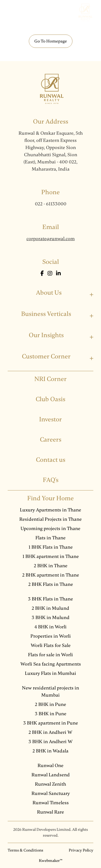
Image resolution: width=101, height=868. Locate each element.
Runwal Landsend (51, 775)
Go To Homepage (51, 41)
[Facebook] (43, 274)
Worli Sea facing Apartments (51, 664)
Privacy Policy (81, 850)
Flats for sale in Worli (50, 655)
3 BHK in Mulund (51, 617)
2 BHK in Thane (51, 566)
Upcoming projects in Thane (50, 528)
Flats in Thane (50, 538)
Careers (51, 440)
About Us (49, 293)
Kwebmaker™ (51, 861)
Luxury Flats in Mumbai (50, 673)
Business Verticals (46, 314)
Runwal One (50, 765)
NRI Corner (50, 379)
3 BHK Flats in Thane (50, 599)
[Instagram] (50, 274)
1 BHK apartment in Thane (51, 556)
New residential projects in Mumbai (50, 691)
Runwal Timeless (51, 803)
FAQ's (51, 480)
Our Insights (46, 335)
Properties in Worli (51, 636)
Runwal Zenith (50, 784)
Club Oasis (50, 399)
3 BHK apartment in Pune (51, 723)
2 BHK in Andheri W (50, 732)
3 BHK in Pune (51, 714)
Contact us (51, 460)
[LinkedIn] (58, 274)
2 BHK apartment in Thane (51, 575)
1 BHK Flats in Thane (51, 547)
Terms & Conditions (25, 850)
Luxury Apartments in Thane (50, 510)
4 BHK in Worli (50, 627)
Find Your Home (50, 498)
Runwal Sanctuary (51, 793)
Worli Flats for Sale (51, 645)
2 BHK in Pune (50, 704)
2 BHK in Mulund (50, 608)
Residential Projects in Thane (50, 519)
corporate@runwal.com (51, 239)
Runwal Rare (50, 812)
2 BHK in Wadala (50, 751)
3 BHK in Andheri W (51, 742)
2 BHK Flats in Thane (51, 584)
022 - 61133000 (51, 204)
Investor (50, 419)
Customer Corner (46, 356)
